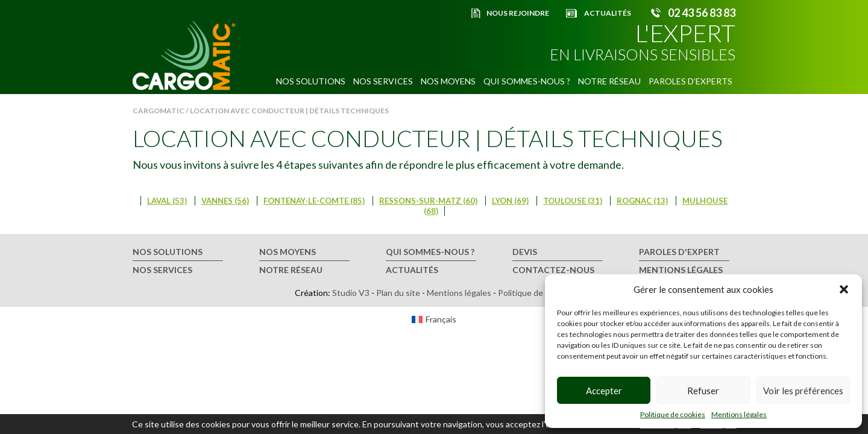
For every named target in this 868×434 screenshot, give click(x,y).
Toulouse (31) (573, 201)
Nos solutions (311, 81)
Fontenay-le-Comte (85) (314, 201)
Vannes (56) (225, 201)
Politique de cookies (673, 414)
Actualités (608, 13)
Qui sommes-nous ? (527, 81)
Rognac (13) (642, 201)
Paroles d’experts (690, 81)
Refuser (703, 391)
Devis (525, 252)
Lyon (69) (510, 201)
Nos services (383, 81)
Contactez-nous (553, 270)
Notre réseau (609, 81)
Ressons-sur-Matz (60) (428, 201)
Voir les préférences (803, 391)
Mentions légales (739, 414)
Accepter (604, 391)
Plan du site (398, 293)
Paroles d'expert (679, 252)
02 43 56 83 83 (702, 13)
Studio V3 (351, 293)
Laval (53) (167, 201)
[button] (844, 289)
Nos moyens (448, 81)
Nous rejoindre (518, 13)
